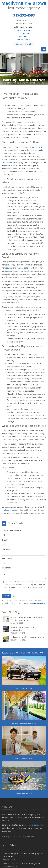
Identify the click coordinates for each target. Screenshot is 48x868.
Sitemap (30, 836)
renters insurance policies (34, 147)
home (10, 147)
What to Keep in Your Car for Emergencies (24, 630)
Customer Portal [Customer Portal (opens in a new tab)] (23, 44)
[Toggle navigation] (44, 49)
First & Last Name (12, 531)
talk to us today (10, 510)
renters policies (24, 268)
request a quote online (34, 825)
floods (27, 284)
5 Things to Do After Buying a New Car (24, 639)
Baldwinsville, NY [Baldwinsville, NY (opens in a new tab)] (24, 39)
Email (6, 540)
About (12, 836)
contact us (21, 134)
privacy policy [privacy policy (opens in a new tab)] (40, 603)
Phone (6, 549)
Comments (7, 568)
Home (4, 836)
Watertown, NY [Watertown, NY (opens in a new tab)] (24, 30)
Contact (21, 836)
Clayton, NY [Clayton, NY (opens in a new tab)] (24, 33)
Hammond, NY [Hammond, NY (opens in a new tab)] (24, 36)
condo (16, 147)
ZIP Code (7, 558)
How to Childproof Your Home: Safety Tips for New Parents (24, 620)
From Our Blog (11, 612)
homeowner (7, 268)
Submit (6, 596)
